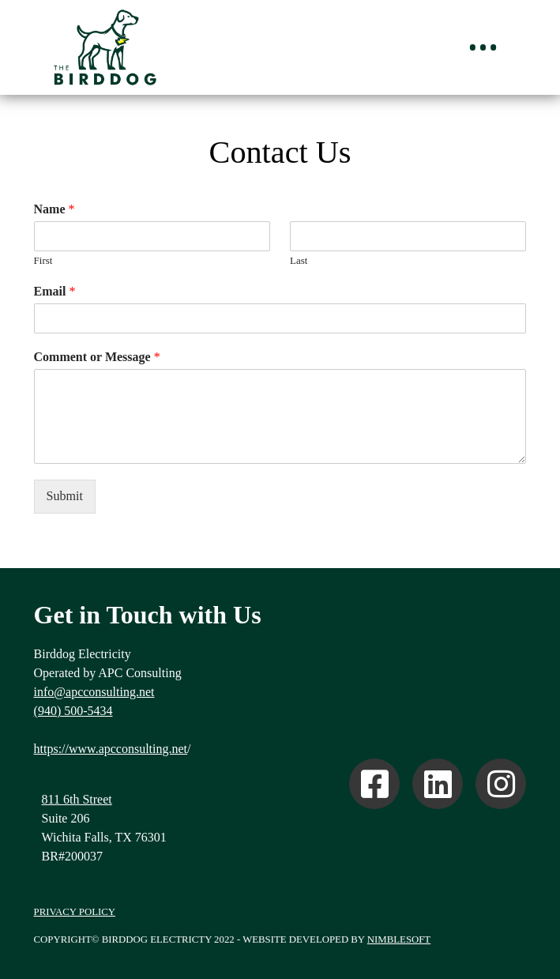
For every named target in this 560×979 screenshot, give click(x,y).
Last (299, 260)
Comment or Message (97, 357)
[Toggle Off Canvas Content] (483, 47)
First (43, 260)
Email (55, 291)
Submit (65, 496)
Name (54, 209)
